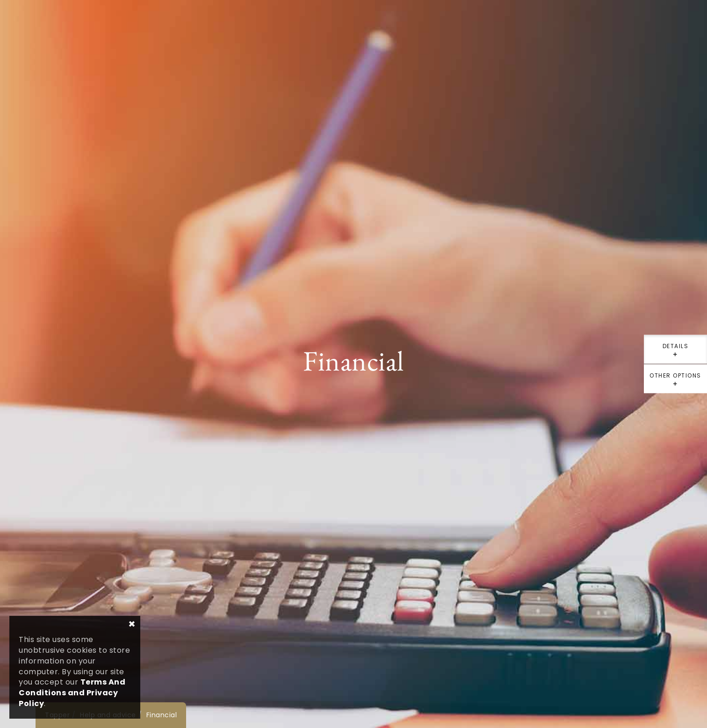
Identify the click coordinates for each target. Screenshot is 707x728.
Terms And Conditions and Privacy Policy (72, 693)
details (675, 353)
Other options (675, 382)
